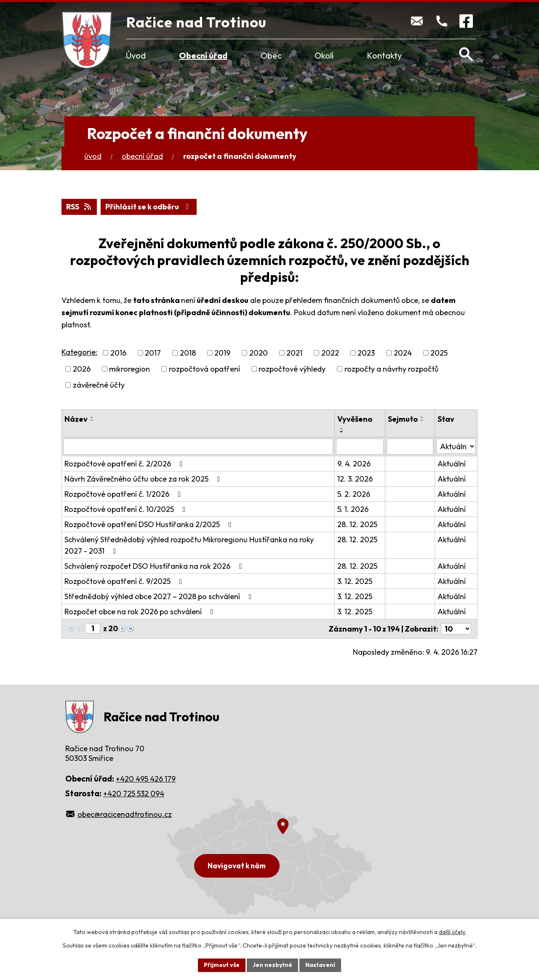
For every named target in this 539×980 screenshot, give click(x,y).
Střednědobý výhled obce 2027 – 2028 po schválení (160, 596)
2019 (222, 353)
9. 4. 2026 (354, 464)
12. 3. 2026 (355, 479)
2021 (294, 353)
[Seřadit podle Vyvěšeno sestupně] (342, 432)
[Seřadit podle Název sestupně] (92, 420)
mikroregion (129, 369)
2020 (259, 353)
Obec (271, 55)
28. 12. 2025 (357, 524)
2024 (403, 353)
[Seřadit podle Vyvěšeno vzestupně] (342, 428)
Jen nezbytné (272, 965)
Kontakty (384, 55)
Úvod (136, 55)
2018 (188, 353)
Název (76, 419)
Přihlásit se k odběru (149, 207)
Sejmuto (403, 419)
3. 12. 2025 (355, 581)
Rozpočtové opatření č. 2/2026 (125, 464)
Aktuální (452, 464)
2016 (118, 353)
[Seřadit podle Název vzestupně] (92, 417)
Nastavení (320, 965)
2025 (439, 353)
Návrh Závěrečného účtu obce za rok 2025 (144, 479)
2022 (330, 353)
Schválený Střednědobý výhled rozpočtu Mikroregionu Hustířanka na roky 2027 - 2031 (189, 545)
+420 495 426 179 (146, 779)
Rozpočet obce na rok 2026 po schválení (141, 612)
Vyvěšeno (355, 419)
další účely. (452, 932)
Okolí (324, 55)
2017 (153, 353)
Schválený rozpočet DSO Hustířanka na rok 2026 (155, 566)
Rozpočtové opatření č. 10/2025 (127, 509)
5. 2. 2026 (354, 494)
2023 (366, 353)
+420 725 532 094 (134, 794)
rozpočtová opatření (204, 369)
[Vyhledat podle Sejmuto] (410, 447)
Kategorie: (79, 352)
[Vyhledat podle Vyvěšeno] (360, 447)
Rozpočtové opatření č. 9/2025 (125, 581)
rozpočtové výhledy (292, 369)
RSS (79, 207)
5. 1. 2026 (353, 509)
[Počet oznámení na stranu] (456, 629)
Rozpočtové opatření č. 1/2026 (124, 494)
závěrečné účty (99, 385)
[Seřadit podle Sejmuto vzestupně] (422, 417)
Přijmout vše (222, 965)
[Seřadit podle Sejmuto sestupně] (422, 420)
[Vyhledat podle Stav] (456, 446)
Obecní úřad (203, 55)
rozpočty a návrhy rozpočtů (391, 369)
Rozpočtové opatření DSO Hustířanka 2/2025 (150, 524)
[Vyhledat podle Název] (198, 447)
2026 (82, 369)
